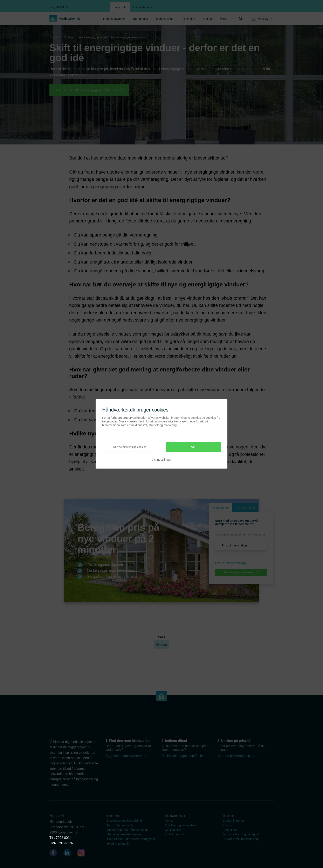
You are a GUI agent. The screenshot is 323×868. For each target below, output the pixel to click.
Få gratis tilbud (245, 508)
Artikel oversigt (174, 834)
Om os (208, 19)
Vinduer (162, 645)
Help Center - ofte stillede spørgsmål (131, 839)
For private (120, 7)
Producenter (231, 830)
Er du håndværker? (120, 825)
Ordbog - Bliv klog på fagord (241, 834)
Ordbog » (69, 37)
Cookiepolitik (173, 830)
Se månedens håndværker (124, 834)
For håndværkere (143, 7)
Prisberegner (220, 508)
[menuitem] (114, 19)
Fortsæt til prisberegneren (241, 572)
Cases (227, 825)
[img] (241, 19)
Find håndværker (114, 19)
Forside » (55, 37)
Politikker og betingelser (180, 825)
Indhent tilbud (165, 19)
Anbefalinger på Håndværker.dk (128, 830)
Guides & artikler (233, 821)
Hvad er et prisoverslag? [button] (231, 563)
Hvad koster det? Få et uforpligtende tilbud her (89, 90)
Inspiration (188, 19)
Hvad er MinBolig (118, 844)
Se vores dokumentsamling (240, 839)
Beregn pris (140, 19)
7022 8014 (64, 838)
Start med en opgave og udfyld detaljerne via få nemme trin (237, 522)
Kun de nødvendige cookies (127, 447)
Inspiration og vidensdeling (125, 821)
